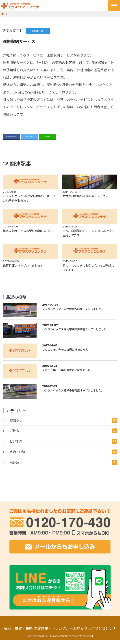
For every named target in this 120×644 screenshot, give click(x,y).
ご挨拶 (63, 435)
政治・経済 (63, 456)
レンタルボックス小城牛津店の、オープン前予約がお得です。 (29, 203)
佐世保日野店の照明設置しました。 (86, 200)
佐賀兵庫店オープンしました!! (22, 270)
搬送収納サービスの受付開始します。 (28, 235)
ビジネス (63, 446)
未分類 (63, 467)
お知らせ (38, 35)
